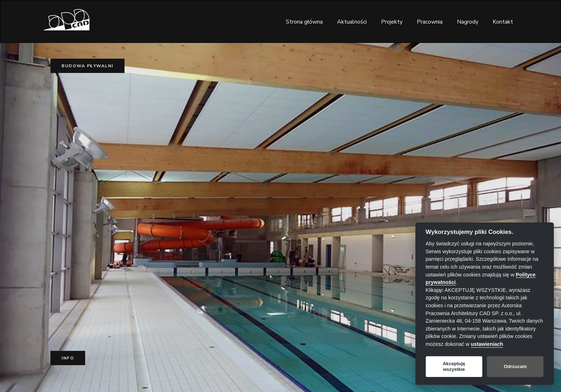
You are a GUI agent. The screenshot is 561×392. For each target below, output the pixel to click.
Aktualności (352, 22)
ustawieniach (487, 344)
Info (68, 358)
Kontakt (503, 22)
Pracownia (430, 22)
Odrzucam (515, 366)
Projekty (392, 22)
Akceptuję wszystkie (454, 366)
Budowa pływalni (87, 66)
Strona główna (304, 22)
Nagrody (468, 22)
